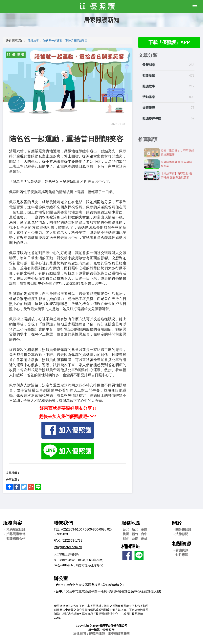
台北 (126, 529)
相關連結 (131, 546)
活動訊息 (149, 97)
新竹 (135, 534)
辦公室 (61, 578)
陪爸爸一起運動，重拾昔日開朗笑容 (65, 41)
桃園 (126, 534)
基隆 (144, 529)
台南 (135, 539)
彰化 (126, 539)
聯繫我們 (63, 523)
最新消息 (149, 65)
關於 (177, 523)
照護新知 (149, 76)
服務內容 (12, 523)
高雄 (144, 539)
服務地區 (131, 523)
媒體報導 (149, 108)
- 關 (182, 529)
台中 (144, 534)
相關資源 (182, 544)
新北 (135, 529)
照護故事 (33, 41)
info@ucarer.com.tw (68, 547)
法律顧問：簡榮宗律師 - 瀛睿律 (101, 634)
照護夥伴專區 (152, 119)
